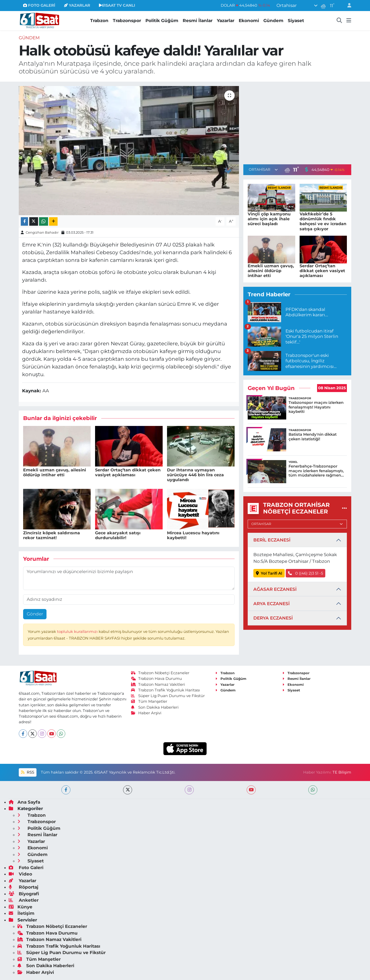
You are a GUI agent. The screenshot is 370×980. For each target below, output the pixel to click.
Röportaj (24, 887)
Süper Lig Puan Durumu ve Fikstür (168, 696)
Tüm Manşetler (149, 701)
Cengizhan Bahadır (42, 232)
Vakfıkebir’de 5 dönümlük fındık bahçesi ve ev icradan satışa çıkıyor (323, 221)
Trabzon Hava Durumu (157, 679)
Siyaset (296, 21)
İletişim (22, 913)
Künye (21, 907)
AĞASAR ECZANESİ (275, 589)
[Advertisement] (297, 122)
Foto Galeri (26, 868)
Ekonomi (249, 21)
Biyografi (24, 894)
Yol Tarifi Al (269, 573)
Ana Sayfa (24, 802)
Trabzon (99, 21)
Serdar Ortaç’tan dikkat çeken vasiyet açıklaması (128, 472)
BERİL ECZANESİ (272, 540)
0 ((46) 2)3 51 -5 (306, 573)
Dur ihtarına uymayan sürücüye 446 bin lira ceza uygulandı (195, 475)
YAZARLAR (77, 5)
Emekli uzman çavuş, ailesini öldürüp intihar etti (55, 472)
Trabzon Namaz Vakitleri (158, 684)
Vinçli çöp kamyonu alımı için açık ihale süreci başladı (269, 219)
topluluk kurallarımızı (78, 632)
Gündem (273, 21)
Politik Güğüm (162, 21)
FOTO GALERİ (39, 5)
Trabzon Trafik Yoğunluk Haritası (166, 690)
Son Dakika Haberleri (155, 707)
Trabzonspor (127, 21)
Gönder (35, 614)
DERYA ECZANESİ (273, 618)
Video (20, 874)
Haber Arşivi (146, 713)
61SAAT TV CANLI (117, 5)
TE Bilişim (342, 772)
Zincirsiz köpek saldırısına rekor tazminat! (52, 535)
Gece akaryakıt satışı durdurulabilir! (118, 535)
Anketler (24, 900)
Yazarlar (226, 21)
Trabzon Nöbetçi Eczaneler (160, 673)
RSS (27, 772)
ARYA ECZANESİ (271, 604)
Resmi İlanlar (198, 21)
